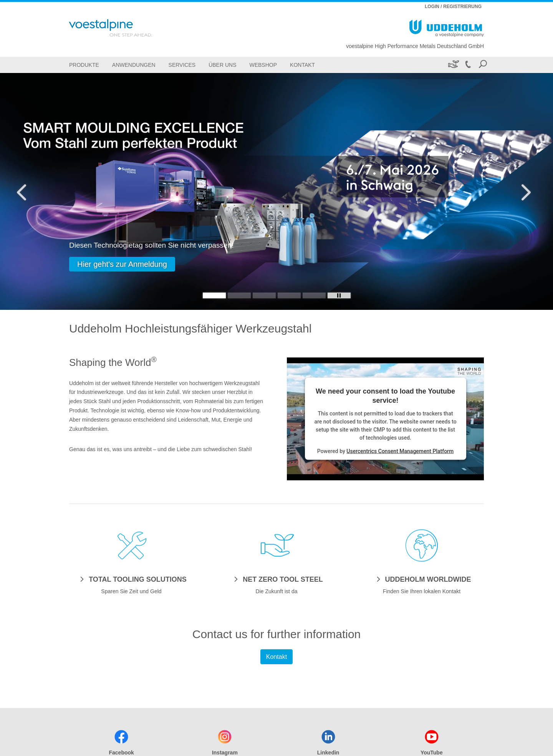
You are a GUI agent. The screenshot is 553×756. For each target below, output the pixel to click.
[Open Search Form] (483, 65)
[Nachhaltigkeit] (453, 65)
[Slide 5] (314, 295)
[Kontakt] (302, 65)
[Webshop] (263, 65)
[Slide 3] (264, 295)
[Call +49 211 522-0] (468, 65)
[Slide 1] (214, 295)
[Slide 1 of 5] (276, 191)
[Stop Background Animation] (339, 295)
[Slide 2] (239, 295)
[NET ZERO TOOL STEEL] (276, 579)
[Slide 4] (289, 295)
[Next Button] (524, 191)
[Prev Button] (29, 191)
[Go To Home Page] (121, 28)
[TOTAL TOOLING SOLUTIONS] (131, 579)
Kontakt (276, 657)
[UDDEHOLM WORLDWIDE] (422, 579)
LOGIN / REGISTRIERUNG (453, 7)
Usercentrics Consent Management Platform (400, 451)
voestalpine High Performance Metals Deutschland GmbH (415, 46)
